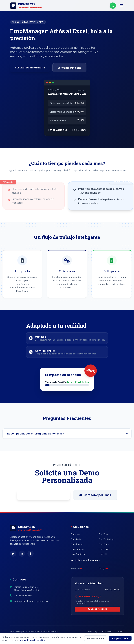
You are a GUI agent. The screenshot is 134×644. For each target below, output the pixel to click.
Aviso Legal (93, 632)
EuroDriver (104, 534)
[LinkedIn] (22, 554)
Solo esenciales (96, 638)
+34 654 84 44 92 (23, 595)
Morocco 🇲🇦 (77, 569)
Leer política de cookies (32, 640)
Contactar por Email (95, 495)
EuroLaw (75, 534)
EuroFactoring (106, 539)
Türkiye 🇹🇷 (103, 569)
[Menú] (121, 6)
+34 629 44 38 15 (97, 609)
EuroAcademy (78, 554)
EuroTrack (104, 544)
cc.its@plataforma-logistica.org (31, 601)
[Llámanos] (113, 6)
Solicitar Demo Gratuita (30, 67)
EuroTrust (104, 549)
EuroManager (78, 549)
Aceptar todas (120, 638)
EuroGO (103, 554)
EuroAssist (76, 539)
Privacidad (107, 632)
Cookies (120, 632)
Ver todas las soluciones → (86, 560)
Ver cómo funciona (69, 68)
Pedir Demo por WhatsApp (43, 495)
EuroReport (77, 544)
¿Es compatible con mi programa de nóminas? (67, 434)
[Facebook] (31, 554)
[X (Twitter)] (13, 554)
